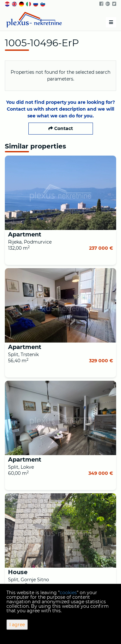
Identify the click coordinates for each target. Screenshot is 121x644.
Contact (61, 128)
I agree (17, 625)
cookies (68, 593)
